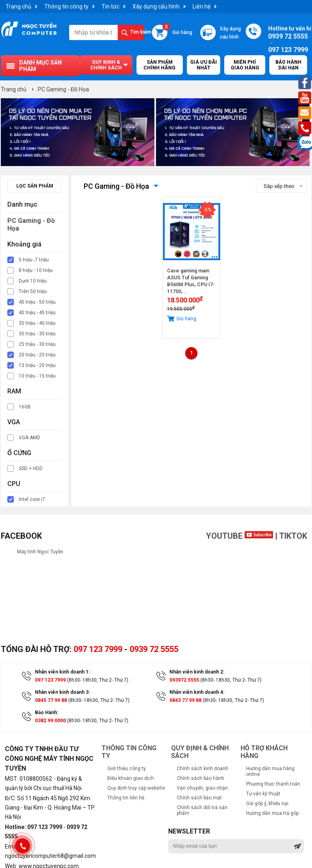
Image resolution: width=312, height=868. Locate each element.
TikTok (293, 536)
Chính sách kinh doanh (203, 769)
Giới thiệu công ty (127, 769)
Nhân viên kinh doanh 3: (62, 692)
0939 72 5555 (154, 649)
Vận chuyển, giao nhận (202, 788)
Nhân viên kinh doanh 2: (197, 672)
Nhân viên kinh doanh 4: (197, 692)
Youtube (239, 536)
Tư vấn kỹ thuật (263, 794)
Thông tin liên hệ (126, 798)
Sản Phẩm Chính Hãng (159, 65)
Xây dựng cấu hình (156, 6)
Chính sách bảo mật (199, 798)
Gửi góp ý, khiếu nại (267, 803)
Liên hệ (201, 6)
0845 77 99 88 (51, 700)
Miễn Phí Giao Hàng (245, 65)
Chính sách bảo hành (200, 778)
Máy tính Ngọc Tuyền (40, 552)
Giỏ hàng (177, 30)
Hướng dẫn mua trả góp (272, 813)
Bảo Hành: (47, 713)
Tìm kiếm (137, 32)
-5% (207, 210)
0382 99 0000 (50, 721)
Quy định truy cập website (136, 788)
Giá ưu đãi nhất (204, 65)
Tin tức (110, 6)
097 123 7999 (98, 649)
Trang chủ (18, 6)
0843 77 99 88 (185, 700)
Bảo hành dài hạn (288, 65)
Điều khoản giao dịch (131, 778)
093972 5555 (184, 680)
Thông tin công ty (66, 6)
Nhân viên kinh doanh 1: (62, 672)
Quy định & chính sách (106, 65)
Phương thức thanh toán (273, 784)
